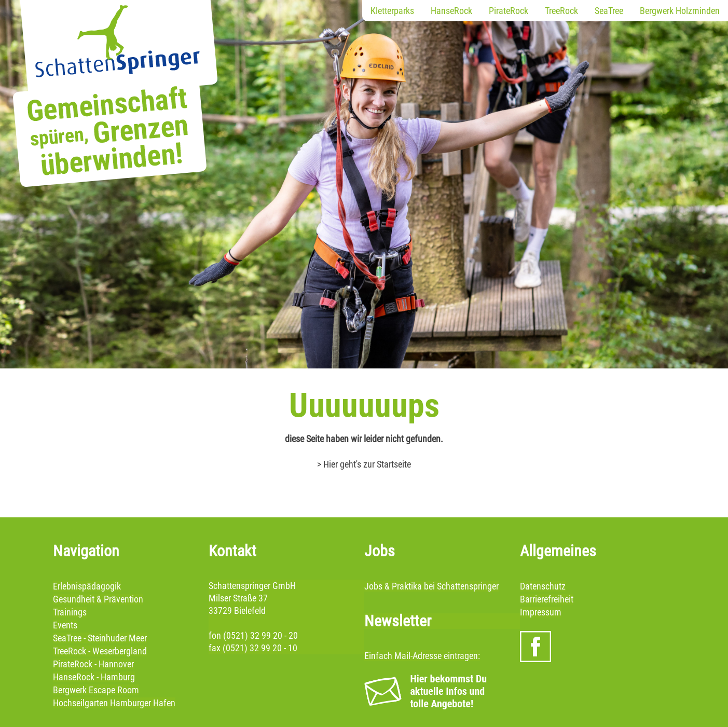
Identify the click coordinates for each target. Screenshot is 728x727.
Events (65, 625)
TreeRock (561, 11)
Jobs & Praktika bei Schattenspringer (431, 586)
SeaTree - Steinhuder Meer (100, 638)
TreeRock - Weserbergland (100, 651)
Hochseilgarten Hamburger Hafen (114, 703)
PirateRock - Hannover (93, 664)
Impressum (541, 612)
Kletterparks (392, 11)
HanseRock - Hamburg (94, 677)
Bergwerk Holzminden (680, 11)
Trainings (70, 612)
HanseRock (451, 11)
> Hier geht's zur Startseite (364, 464)
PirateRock (509, 11)
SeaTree (609, 11)
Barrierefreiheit (547, 599)
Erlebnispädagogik (87, 586)
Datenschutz (543, 586)
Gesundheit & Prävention (98, 599)
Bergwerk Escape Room (96, 690)
